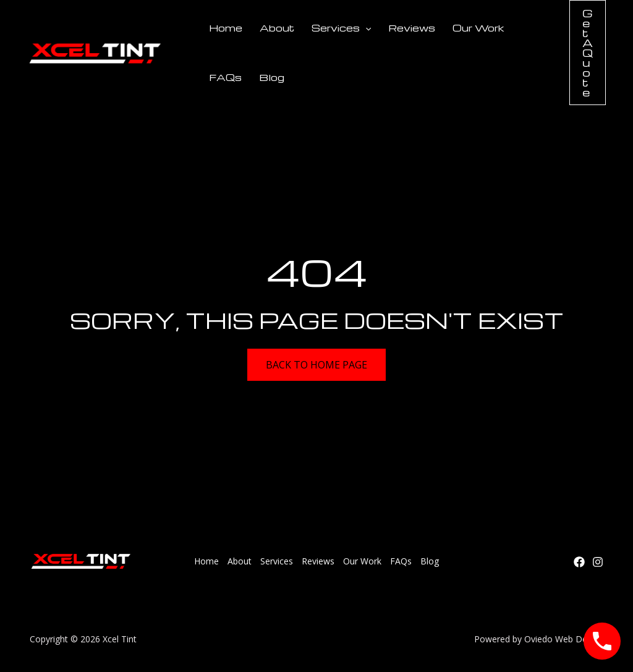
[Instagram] (598, 562)
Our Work (478, 28)
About (277, 28)
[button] (588, 53)
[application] (365, 28)
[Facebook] (579, 562)
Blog (272, 77)
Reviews (412, 28)
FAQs (225, 77)
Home (226, 28)
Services (341, 28)
